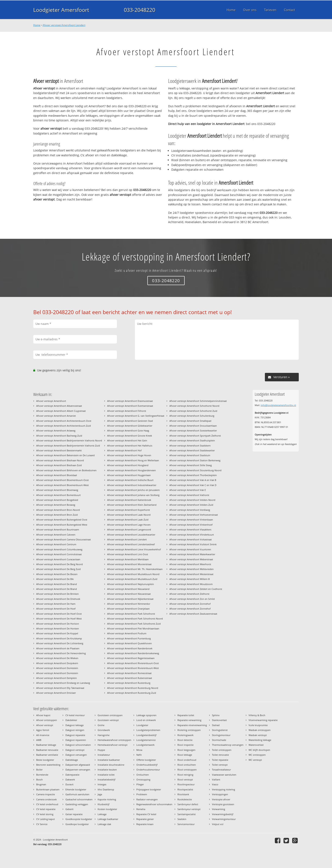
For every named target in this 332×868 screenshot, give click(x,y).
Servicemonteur (186, 824)
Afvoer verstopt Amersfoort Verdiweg (190, 510)
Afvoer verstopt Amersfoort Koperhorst (129, 510)
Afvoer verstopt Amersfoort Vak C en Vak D (193, 485)
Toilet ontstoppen (222, 750)
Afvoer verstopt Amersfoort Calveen (56, 535)
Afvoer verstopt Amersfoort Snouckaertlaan (193, 426)
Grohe (101, 725)
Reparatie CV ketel (146, 814)
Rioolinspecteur (186, 784)
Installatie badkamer (109, 760)
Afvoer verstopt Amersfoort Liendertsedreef (131, 544)
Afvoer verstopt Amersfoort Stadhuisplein (192, 440)
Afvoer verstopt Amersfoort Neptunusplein (131, 584)
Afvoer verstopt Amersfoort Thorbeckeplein (193, 475)
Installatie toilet (106, 775)
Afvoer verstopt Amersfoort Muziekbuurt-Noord (133, 574)
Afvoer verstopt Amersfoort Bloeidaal (57, 475)
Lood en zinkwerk (146, 720)
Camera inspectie (46, 794)
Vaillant (216, 779)
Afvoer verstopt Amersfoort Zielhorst (189, 594)
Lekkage (102, 814)
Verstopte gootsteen (223, 804)
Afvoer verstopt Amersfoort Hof (124, 450)
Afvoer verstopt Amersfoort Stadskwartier (192, 450)
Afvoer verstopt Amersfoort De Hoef (56, 609)
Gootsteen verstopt (108, 720)
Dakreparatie (72, 775)
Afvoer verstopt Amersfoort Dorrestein (57, 668)
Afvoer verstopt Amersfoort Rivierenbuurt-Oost (133, 663)
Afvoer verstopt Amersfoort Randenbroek (130, 648)
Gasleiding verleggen (77, 804)
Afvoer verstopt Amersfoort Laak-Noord (129, 515)
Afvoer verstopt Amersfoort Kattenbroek (129, 500)
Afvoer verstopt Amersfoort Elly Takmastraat (60, 688)
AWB (39, 740)
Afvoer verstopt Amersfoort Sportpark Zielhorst (195, 436)
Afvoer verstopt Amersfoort (51, 401)
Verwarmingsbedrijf (223, 814)
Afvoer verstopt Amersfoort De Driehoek (58, 599)
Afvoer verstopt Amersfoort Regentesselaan (131, 658)
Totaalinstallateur (221, 770)
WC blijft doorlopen (259, 750)
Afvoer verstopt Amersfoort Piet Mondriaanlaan (133, 628)
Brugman (41, 784)
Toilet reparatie (220, 760)
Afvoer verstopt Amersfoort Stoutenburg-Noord (195, 470)
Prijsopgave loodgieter (149, 789)
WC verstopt (255, 760)
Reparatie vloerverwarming (192, 725)
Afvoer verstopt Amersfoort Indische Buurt (130, 480)
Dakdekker (71, 720)
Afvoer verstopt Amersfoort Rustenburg (129, 683)
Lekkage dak (104, 824)
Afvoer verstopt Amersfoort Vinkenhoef (191, 525)
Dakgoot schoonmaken (78, 745)
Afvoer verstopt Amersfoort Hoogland (128, 465)
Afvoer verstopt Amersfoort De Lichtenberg (60, 643)
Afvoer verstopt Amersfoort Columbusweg (59, 549)
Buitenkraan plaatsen (48, 789)
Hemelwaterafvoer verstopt (113, 745)
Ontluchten (143, 775)
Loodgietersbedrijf (146, 735)
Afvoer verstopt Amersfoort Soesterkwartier (193, 431)
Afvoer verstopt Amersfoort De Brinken (57, 594)
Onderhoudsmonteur (148, 770)
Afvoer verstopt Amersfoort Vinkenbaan (191, 520)
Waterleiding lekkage (260, 740)
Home (37, 25)
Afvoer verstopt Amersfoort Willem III (190, 579)
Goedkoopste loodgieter (79, 819)
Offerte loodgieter (146, 760)
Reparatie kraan (145, 824)
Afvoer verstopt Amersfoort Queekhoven (129, 643)
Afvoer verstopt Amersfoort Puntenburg (129, 638)
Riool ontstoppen (187, 770)
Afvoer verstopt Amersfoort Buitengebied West (62, 525)
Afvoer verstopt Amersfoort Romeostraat (129, 673)
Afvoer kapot (43, 715)
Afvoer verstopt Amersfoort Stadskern (190, 446)
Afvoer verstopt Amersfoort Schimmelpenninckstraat (198, 401)
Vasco (215, 784)
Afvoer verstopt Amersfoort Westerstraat (191, 574)
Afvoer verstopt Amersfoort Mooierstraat (129, 564)
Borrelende (42, 775)
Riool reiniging (185, 775)
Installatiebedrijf (107, 779)
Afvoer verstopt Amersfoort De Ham (56, 604)
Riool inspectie (185, 745)
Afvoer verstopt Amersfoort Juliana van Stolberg (133, 495)
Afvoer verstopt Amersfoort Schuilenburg (192, 416)
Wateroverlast (256, 745)
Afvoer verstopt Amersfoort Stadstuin (190, 455)
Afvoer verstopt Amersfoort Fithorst (127, 411)
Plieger (140, 784)
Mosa (139, 750)
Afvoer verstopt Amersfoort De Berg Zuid (58, 569)
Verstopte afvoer (221, 799)
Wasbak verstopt (258, 735)
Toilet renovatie (220, 755)
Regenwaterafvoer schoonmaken (154, 804)
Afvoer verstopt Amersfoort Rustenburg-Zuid (132, 693)
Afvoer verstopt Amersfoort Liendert (64, 25)
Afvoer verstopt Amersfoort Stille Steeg (191, 465)
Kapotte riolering (107, 799)
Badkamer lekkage (46, 745)
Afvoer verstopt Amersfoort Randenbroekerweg (133, 653)
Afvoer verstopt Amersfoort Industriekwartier (132, 485)
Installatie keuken (107, 770)
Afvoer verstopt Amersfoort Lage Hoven (129, 525)
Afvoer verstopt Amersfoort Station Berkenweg (195, 460)
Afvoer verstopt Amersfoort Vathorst (189, 495)
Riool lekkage (185, 755)
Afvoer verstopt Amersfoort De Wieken (57, 658)
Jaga (100, 794)
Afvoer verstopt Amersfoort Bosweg (56, 505)
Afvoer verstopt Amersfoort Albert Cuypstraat (61, 411)
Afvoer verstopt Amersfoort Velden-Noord (192, 500)
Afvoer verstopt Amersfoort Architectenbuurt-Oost (64, 421)
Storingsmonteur (221, 735)
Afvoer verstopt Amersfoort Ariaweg (56, 431)
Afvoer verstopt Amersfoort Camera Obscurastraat (64, 539)
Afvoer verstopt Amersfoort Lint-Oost (128, 554)
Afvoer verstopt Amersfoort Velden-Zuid (191, 505)
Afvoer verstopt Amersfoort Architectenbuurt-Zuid (64, 426)
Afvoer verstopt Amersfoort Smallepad (190, 421)
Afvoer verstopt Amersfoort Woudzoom (191, 584)
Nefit (139, 755)
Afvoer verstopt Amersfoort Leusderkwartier (131, 535)
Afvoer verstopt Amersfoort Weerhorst (190, 564)
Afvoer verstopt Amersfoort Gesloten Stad (130, 421)
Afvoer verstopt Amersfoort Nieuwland (128, 589)
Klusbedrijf (104, 804)
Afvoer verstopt (45, 725)
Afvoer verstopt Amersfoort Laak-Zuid (128, 520)
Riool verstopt (185, 779)
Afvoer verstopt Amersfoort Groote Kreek (130, 436)
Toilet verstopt (220, 765)
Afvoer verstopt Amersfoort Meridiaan (128, 559)
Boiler (39, 770)
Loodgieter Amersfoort (61, 10)
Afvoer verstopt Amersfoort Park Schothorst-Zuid (134, 624)
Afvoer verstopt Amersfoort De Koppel (57, 633)
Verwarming (219, 809)
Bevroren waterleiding (48, 765)
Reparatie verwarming (189, 720)
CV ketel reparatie (46, 809)
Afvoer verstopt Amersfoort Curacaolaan (58, 559)
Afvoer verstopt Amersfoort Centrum (56, 544)
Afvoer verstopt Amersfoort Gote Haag (128, 431)
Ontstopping (143, 779)
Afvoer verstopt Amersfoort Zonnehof (190, 604)
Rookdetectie (185, 799)
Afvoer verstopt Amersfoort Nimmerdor (129, 604)
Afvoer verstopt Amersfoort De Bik (55, 579)
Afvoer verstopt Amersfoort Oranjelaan (128, 609)
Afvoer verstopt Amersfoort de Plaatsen (58, 648)
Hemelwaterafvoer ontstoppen (114, 740)
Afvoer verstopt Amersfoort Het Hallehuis (130, 446)
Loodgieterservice (146, 740)
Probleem (142, 794)
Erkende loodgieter (76, 789)
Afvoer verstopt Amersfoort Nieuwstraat (129, 594)
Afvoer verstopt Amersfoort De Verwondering (61, 653)
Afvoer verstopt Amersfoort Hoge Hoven (129, 455)
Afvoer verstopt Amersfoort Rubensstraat (130, 678)
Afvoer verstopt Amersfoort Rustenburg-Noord (133, 688)
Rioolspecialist (185, 789)
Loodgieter (142, 725)
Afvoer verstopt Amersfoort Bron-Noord (58, 510)
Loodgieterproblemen (148, 730)
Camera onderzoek (46, 799)
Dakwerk (70, 779)
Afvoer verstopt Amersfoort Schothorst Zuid (193, 411)
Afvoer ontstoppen (47, 720)
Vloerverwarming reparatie (263, 720)
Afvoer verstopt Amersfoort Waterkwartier (192, 554)
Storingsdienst (220, 730)
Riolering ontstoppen (189, 730)
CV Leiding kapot (46, 819)
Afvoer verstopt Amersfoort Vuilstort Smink (193, 544)
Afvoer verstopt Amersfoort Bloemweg (57, 490)
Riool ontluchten (187, 765)
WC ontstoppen (257, 755)
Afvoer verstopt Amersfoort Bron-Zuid (57, 515)
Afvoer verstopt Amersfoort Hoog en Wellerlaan (133, 460)
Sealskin (182, 819)
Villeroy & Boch (257, 715)
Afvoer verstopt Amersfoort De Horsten (58, 628)
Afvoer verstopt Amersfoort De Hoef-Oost (59, 614)
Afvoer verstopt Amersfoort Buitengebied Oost (62, 520)
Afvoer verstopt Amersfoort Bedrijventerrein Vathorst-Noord (69, 440)
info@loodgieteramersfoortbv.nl (278, 405)
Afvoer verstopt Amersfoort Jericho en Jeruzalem (133, 490)
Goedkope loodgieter (77, 824)
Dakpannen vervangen (78, 770)
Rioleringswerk (185, 735)
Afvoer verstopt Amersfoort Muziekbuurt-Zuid (132, 579)
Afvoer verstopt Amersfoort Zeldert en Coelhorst (196, 589)
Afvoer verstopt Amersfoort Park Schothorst (131, 614)
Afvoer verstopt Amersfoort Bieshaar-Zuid (59, 465)
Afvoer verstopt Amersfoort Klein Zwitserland (132, 505)
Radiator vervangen (147, 799)
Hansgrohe (104, 735)
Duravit (69, 784)
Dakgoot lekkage (75, 725)
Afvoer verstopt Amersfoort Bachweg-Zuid (59, 436)
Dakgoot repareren (76, 740)
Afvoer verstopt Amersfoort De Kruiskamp (59, 638)
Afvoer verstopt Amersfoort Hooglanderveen (131, 470)
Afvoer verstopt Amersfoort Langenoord (129, 529)
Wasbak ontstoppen (260, 730)
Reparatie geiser (145, 819)
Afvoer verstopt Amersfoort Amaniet (56, 416)
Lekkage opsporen (146, 715)
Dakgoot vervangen (76, 755)
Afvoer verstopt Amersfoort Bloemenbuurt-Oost (62, 480)
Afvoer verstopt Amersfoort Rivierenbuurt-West (133, 668)
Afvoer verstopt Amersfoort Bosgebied (57, 500)
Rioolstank (183, 794)
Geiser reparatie (74, 814)
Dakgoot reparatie (75, 735)
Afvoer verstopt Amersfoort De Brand (57, 584)
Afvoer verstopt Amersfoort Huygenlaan (129, 475)
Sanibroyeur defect (188, 804)
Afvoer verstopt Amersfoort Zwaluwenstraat (193, 614)
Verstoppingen (220, 794)
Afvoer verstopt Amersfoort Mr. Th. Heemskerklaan (135, 569)
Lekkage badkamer (108, 819)
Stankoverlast (219, 720)
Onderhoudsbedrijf (147, 765)
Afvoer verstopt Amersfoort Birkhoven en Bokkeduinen (66, 470)
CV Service (42, 824)
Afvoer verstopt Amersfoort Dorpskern (57, 663)
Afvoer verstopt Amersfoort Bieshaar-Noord (60, 460)
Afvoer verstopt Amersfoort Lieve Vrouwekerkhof (134, 549)
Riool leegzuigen (186, 750)
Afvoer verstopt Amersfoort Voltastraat (191, 539)
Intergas (102, 784)
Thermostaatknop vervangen (228, 745)
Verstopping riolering (223, 789)
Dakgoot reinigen (75, 730)
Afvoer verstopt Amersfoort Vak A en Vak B (193, 480)
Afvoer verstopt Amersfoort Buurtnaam (58, 529)
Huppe (101, 750)
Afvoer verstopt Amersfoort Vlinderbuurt (192, 535)
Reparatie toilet (186, 715)
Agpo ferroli (43, 730)
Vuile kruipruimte (258, 725)
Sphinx (216, 715)
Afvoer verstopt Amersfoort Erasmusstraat (130, 401)
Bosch (39, 779)
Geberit (69, 809)
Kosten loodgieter (107, 809)
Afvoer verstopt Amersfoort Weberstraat (191, 559)
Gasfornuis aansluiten (77, 794)
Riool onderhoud (187, 760)
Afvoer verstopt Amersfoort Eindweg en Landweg (63, 683)
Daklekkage (72, 760)
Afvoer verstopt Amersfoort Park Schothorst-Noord (135, 619)
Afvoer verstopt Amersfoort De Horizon (58, 624)
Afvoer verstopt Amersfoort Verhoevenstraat (194, 515)
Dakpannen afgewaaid (78, 765)
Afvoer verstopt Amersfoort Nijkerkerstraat (130, 599)
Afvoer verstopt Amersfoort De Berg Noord (59, 564)
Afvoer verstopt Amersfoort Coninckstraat (59, 554)
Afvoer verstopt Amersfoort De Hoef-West (59, 619)
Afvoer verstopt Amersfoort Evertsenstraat (130, 406)
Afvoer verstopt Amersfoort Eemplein (57, 678)
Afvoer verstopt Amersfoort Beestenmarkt (59, 450)
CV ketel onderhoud (47, 804)
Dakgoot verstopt (75, 750)
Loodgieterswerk (145, 745)
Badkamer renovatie (47, 750)
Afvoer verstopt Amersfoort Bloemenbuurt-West (62, 485)
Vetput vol (218, 824)
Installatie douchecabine (111, 765)
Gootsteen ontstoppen (110, 715)
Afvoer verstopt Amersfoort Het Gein (127, 440)
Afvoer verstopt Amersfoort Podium (127, 633)
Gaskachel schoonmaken (79, 799)
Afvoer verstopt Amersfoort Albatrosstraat (59, 406)
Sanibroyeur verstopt (189, 809)
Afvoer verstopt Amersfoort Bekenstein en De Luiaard (65, 455)
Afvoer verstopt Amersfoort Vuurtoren (190, 549)
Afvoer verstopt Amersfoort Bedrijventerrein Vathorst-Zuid (68, 446)
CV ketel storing (45, 814)
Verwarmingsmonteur (224, 819)
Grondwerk (104, 730)
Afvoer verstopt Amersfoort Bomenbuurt (58, 495)
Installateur (104, 755)
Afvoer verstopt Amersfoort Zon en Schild (192, 599)
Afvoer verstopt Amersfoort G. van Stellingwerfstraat (136, 416)
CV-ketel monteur (75, 715)
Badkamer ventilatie (47, 755)
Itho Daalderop (106, 789)
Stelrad (216, 725)
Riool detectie (185, 740)
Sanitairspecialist (187, 814)
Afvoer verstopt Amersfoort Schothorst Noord (194, 406)
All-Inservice (43, 735)
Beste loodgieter (45, 760)
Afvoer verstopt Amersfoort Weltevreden (192, 569)
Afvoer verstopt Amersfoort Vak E (188, 490)
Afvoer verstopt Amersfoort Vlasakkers (190, 529)
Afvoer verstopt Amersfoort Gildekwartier (130, 426)
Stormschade (219, 740)
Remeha (141, 809)
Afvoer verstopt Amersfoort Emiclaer (56, 693)
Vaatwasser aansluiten (224, 775)
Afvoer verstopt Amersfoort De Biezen (57, 574)
